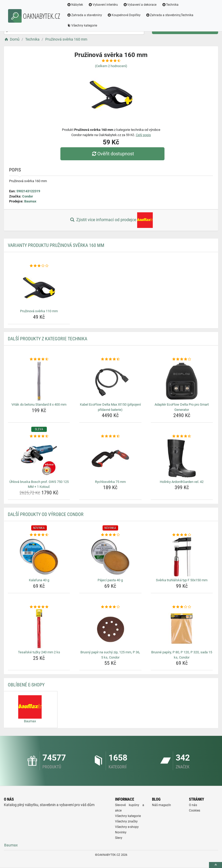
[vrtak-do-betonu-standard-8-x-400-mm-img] (39, 381)
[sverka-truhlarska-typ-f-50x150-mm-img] (182, 557)
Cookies (195, 810)
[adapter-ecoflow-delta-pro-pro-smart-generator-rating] (182, 359)
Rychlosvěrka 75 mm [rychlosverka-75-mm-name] (110, 482)
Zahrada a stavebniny (84, 15)
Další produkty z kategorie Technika (47, 339)
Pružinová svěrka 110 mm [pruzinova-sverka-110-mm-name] (39, 311)
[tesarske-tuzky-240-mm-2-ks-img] (39, 629)
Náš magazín (161, 805)
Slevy (119, 838)
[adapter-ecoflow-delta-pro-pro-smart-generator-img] (182, 381)
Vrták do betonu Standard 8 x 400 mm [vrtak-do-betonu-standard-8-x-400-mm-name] (39, 404)
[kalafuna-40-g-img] (39, 557)
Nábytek (75, 5)
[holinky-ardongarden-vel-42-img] (182, 458)
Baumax (30, 201)
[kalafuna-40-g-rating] (39, 535)
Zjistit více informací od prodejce (111, 220)
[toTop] (215, 865)
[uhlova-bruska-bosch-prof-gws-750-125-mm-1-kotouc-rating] (39, 436)
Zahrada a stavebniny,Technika (170, 15)
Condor (28, 196)
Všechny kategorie (82, 25)
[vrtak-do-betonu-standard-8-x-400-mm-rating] (39, 359)
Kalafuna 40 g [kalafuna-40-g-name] (39, 580)
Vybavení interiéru (103, 5)
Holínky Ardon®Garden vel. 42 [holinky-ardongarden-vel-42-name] (182, 482)
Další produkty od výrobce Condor (46, 514)
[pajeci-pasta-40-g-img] (110, 557)
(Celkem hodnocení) (111, 66)
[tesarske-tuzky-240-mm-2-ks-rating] (39, 607)
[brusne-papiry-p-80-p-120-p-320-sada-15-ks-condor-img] (182, 629)
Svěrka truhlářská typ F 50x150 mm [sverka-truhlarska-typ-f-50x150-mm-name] (182, 580)
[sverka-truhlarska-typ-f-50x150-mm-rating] (182, 535)
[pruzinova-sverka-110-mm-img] (39, 288)
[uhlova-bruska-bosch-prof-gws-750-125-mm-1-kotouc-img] (39, 458)
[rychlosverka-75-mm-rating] (110, 436)
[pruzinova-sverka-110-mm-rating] (39, 266)
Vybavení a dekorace (140, 5)
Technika (170, 5)
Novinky (121, 832)
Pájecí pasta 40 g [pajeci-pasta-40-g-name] (110, 580)
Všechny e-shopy (127, 827)
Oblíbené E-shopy (26, 685)
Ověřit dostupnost (112, 154)
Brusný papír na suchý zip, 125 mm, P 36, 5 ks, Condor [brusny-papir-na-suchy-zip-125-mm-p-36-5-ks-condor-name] (110, 655)
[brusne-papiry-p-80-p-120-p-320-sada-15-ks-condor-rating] (182, 607)
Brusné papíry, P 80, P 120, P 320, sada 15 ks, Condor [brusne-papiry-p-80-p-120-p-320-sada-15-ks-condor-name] (182, 655)
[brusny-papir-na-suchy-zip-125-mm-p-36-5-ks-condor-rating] (110, 607)
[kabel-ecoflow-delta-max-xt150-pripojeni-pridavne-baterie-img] (110, 381)
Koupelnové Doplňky (124, 15)
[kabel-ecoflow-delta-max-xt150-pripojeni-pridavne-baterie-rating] (110, 359)
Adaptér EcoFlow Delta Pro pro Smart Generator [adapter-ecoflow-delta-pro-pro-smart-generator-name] (182, 407)
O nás (193, 805)
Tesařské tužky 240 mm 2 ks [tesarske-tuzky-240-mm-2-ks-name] (39, 652)
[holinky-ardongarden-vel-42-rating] (182, 436)
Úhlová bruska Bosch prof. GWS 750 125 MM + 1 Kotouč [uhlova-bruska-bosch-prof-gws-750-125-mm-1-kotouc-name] (39, 484)
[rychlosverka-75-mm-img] (110, 458)
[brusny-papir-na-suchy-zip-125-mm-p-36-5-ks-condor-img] (110, 629)
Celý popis (143, 135)
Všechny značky (126, 821)
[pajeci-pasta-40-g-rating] (110, 535)
